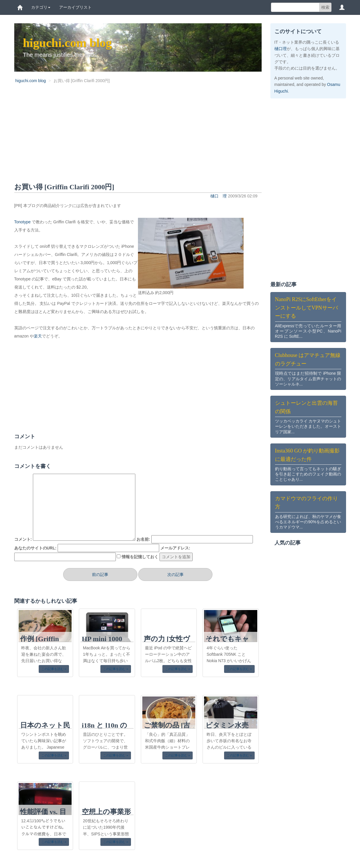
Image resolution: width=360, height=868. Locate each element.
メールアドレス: (175, 548)
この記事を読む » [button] (54, 669)
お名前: (143, 539)
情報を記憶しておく (140, 557)
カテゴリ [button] (41, 7)
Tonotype (23, 222)
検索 (325, 7)
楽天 (38, 336)
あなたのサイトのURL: (35, 548)
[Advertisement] (138, 137)
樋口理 (281, 49)
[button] (342, 7)
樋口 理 (219, 196)
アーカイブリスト (75, 7)
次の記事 (175, 574)
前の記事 (100, 574)
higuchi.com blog (68, 43)
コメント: (23, 539)
